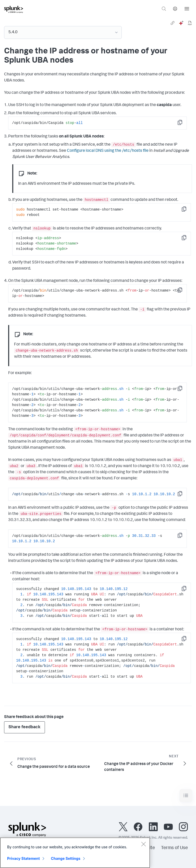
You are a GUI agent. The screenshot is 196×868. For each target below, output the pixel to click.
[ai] (181, 23)
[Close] (143, 844)
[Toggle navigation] (186, 796)
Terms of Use (174, 848)
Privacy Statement (23, 858)
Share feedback (24, 727)
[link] (173, 23)
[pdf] (190, 23)
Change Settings (66, 858)
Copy (183, 124)
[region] (75, 853)
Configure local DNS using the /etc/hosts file (108, 151)
